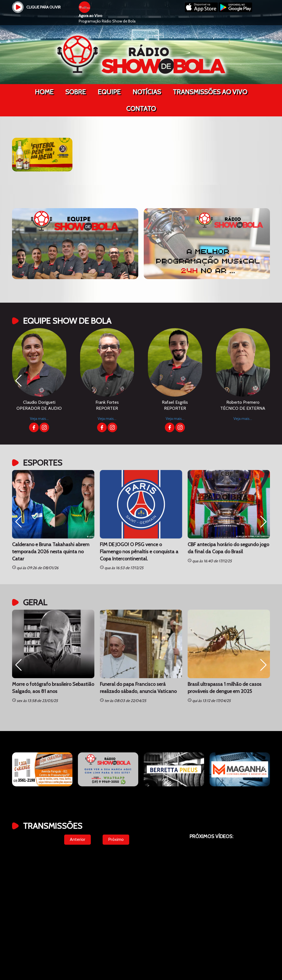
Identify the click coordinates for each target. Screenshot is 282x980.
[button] (19, 381)
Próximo (116, 839)
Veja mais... (39, 419)
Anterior (77, 839)
